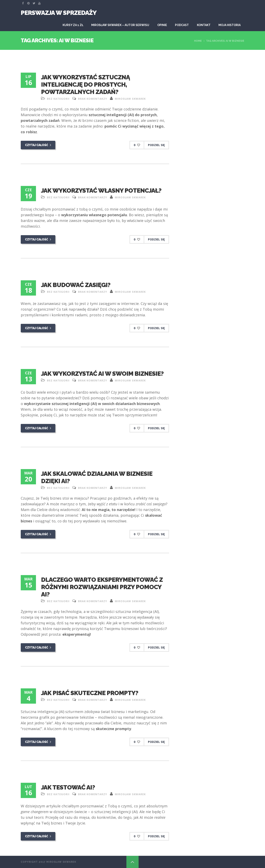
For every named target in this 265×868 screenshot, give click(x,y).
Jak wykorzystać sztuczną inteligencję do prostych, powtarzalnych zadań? (85, 85)
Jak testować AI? (68, 787)
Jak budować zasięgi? (76, 285)
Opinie (162, 25)
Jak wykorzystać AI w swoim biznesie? (102, 374)
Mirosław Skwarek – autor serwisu (120, 25)
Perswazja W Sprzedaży (59, 13)
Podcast (182, 25)
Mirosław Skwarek (130, 99)
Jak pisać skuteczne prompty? (90, 693)
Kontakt (204, 25)
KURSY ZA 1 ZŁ (73, 25)
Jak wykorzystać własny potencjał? (101, 191)
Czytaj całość (38, 145)
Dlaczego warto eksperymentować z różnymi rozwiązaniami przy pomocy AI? (102, 587)
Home (198, 41)
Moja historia (230, 25)
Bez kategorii (58, 99)
